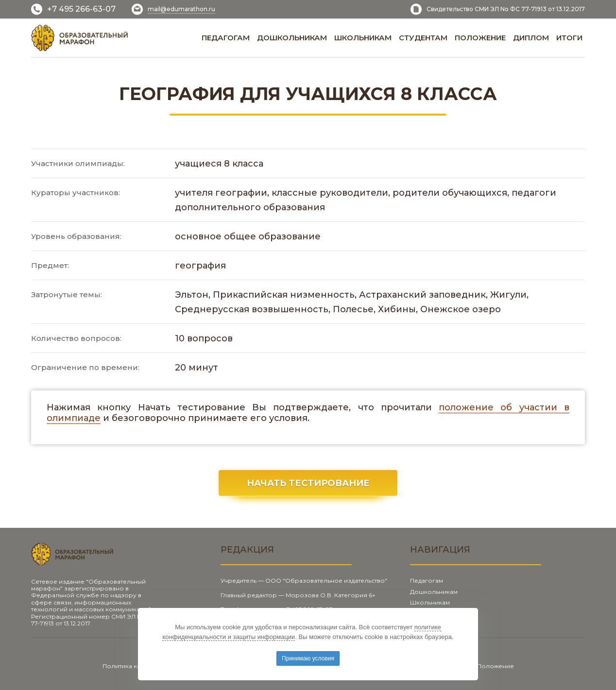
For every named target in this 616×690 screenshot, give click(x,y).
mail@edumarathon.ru (181, 9)
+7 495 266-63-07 (81, 9)
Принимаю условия (308, 658)
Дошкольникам (434, 592)
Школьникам (430, 602)
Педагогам (427, 581)
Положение (496, 666)
